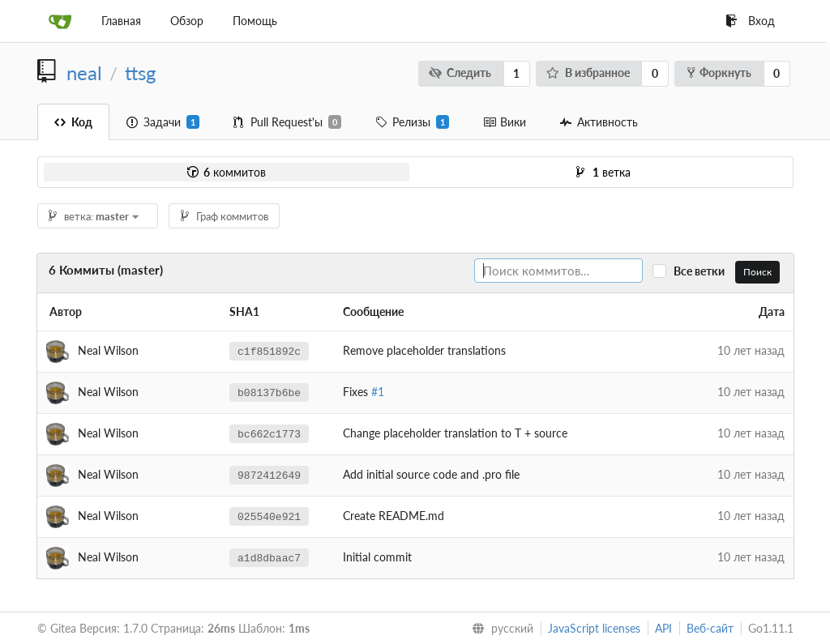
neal (84, 73)
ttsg (140, 73)
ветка (603, 172)
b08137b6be (269, 392)
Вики (505, 122)
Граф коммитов (225, 216)
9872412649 (269, 475)
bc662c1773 (269, 433)
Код (73, 122)
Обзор (187, 21)
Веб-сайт (710, 628)
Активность (599, 122)
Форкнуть (719, 73)
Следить (460, 73)
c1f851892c (269, 351)
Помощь (255, 21)
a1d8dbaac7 (269, 557)
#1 (378, 392)
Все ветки (703, 271)
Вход (750, 21)
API (663, 628)
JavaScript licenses (594, 628)
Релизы (412, 122)
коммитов (227, 172)
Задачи (163, 122)
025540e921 (269, 516)
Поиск (757, 272)
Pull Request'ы (287, 122)
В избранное (588, 73)
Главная (121, 21)
